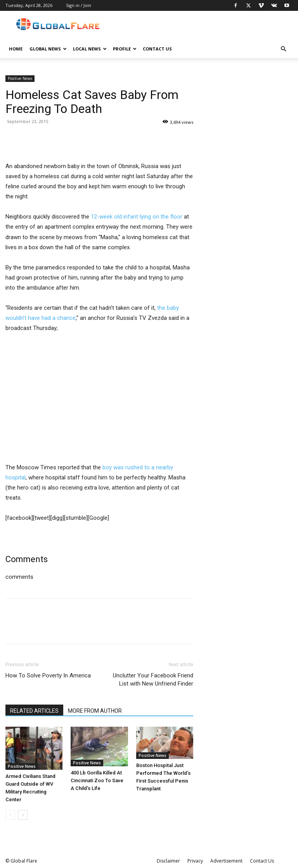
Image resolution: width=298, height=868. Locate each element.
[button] (283, 49)
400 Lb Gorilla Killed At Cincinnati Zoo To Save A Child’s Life (97, 780)
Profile (125, 49)
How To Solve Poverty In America (48, 675)
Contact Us (157, 49)
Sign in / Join (79, 5)
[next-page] (23, 815)
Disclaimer (168, 861)
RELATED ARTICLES (34, 711)
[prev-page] (10, 815)
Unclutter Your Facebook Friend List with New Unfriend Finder (153, 680)
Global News (48, 49)
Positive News (20, 78)
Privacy (195, 861)
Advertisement (226, 861)
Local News (90, 49)
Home (16, 49)
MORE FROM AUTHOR (95, 711)
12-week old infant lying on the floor (137, 217)
